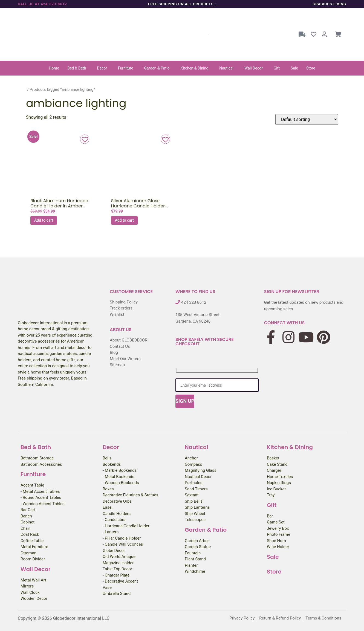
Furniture (126, 68)
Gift (277, 68)
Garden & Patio (157, 68)
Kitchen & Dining (194, 68)
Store (311, 68)
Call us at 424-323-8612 (42, 4)
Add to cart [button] (44, 220)
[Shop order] (307, 119)
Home (54, 68)
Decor (102, 68)
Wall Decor (254, 68)
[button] (78, 68)
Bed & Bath (77, 68)
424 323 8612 (194, 302)
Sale (294, 68)
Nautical (226, 68)
